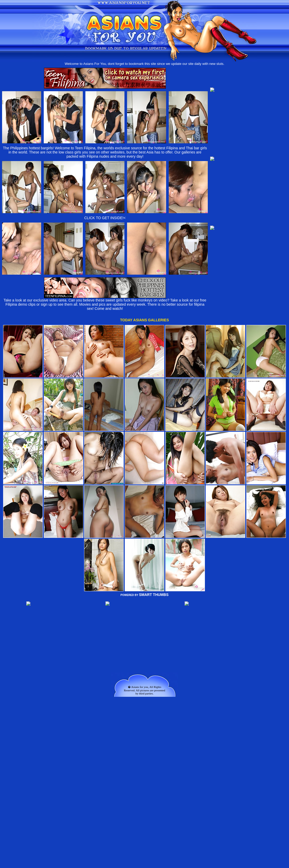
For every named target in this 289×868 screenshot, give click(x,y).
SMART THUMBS (154, 595)
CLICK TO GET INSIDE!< (105, 218)
